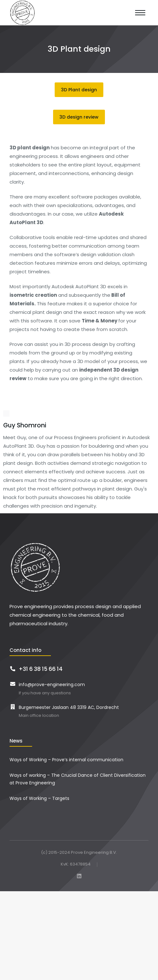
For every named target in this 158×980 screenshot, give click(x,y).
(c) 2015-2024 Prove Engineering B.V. (79, 852)
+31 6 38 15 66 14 (41, 669)
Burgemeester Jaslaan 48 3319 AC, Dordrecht (69, 707)
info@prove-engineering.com (52, 685)
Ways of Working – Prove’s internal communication (66, 760)
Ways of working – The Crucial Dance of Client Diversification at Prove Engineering (78, 779)
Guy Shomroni (25, 425)
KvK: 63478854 (76, 864)
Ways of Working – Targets (39, 798)
